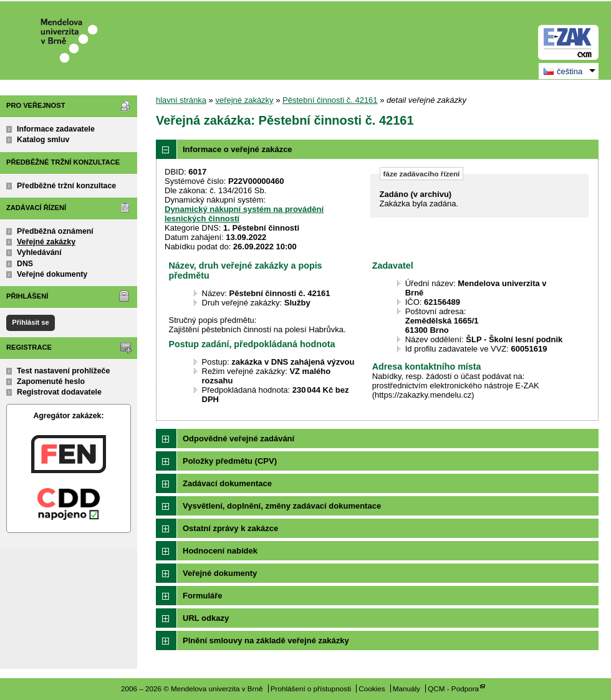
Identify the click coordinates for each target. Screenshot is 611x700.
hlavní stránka (181, 100)
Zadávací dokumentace (227, 483)
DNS (25, 264)
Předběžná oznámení (55, 231)
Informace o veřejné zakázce (238, 149)
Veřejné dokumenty (52, 274)
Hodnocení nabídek (220, 551)
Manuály (407, 688)
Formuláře (203, 596)
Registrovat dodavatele (59, 392)
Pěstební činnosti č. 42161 (330, 100)
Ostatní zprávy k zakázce (230, 528)
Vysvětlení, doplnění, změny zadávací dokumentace (282, 506)
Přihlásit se (30, 322)
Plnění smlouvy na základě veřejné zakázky (266, 640)
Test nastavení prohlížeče (63, 371)
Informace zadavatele (56, 129)
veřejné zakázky (244, 100)
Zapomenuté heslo (51, 381)
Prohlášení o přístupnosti (311, 688)
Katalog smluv (43, 140)
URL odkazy (206, 618)
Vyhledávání (39, 252)
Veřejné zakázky (46, 242)
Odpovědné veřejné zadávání (238, 439)
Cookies (372, 688)
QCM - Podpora (453, 688)
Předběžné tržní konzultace (66, 186)
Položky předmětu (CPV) (230, 461)
